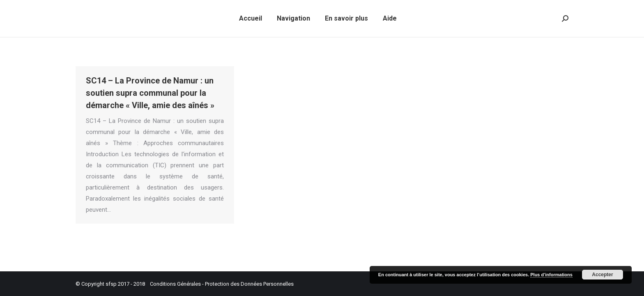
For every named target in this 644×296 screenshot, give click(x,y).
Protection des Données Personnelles (249, 284)
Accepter (602, 275)
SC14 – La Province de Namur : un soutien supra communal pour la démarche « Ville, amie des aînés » (150, 93)
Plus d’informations (551, 275)
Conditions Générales (175, 284)
